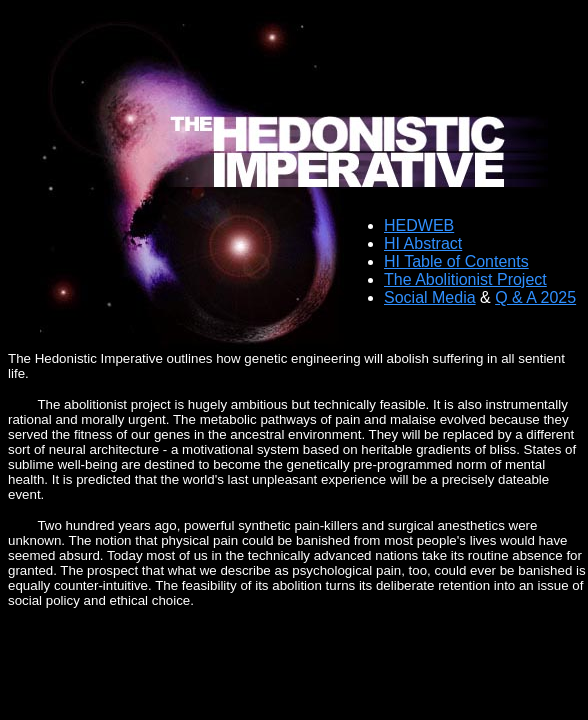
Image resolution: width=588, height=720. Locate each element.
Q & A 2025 (535, 297)
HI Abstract (423, 243)
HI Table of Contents (456, 261)
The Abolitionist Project (465, 279)
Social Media (430, 297)
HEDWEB (419, 225)
